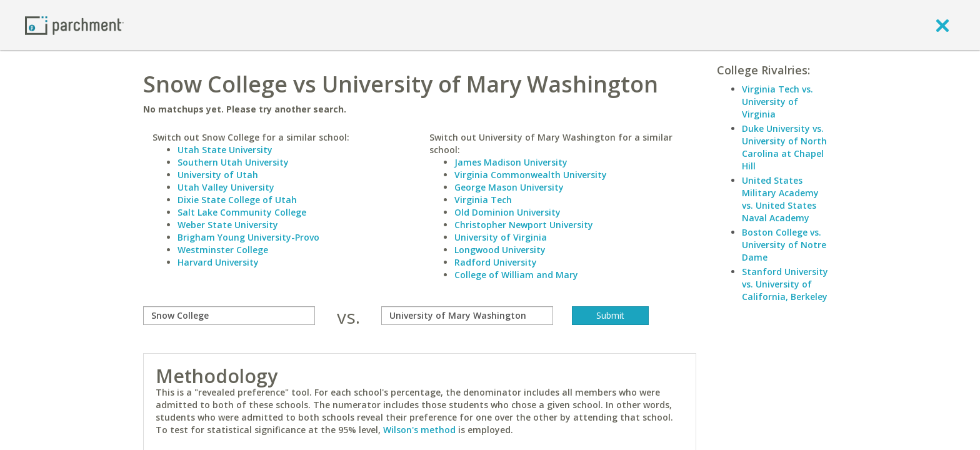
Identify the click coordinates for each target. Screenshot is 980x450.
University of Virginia (501, 237)
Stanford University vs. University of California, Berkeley (785, 284)
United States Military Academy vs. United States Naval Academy (780, 199)
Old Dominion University (507, 212)
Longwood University (500, 250)
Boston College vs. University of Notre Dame (784, 245)
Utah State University (225, 150)
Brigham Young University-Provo (248, 237)
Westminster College (223, 250)
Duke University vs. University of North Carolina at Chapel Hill (784, 147)
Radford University (496, 262)
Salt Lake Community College (242, 212)
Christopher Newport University (524, 225)
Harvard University (218, 262)
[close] (942, 25)
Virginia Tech (483, 200)
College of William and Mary (516, 275)
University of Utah (218, 175)
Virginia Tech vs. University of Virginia (777, 102)
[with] (467, 316)
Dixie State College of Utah (237, 200)
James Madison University (511, 162)
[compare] (229, 316)
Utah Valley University (226, 187)
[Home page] (74, 25)
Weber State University (228, 225)
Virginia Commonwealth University (531, 175)
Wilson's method (419, 430)
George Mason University (509, 187)
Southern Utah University (233, 162)
